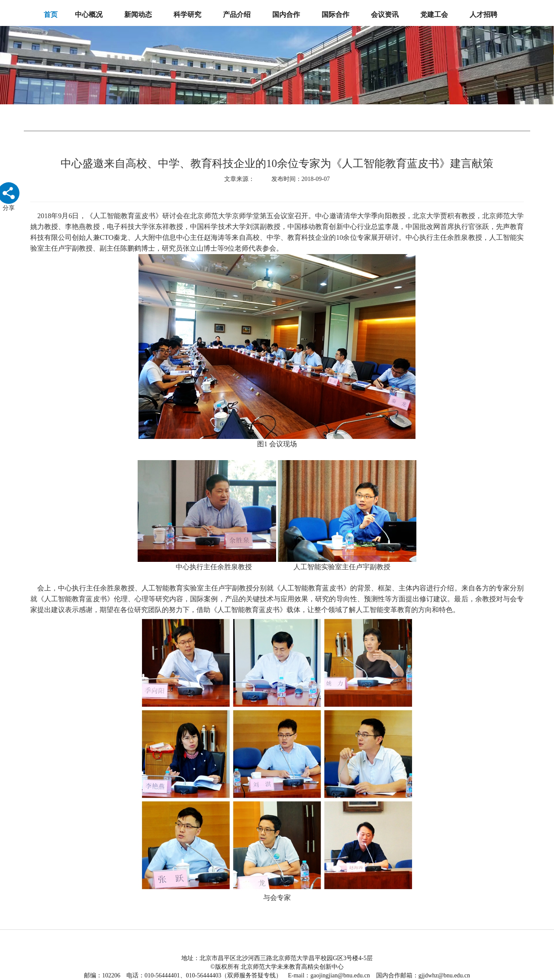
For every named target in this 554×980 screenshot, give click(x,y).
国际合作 (335, 15)
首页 (51, 15)
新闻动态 (138, 15)
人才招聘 (483, 15)
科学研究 (187, 15)
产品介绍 (237, 15)
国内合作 (286, 15)
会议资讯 (385, 15)
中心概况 (89, 15)
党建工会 (434, 15)
